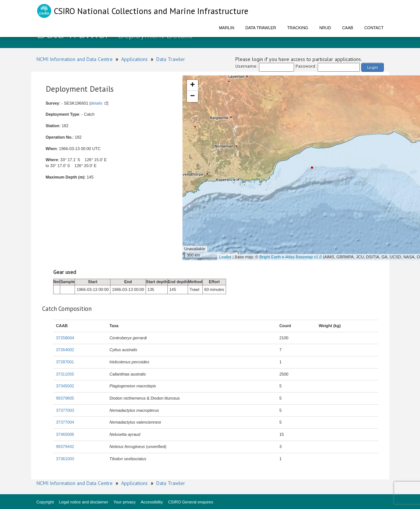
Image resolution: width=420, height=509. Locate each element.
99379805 (65, 398)
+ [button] (192, 85)
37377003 (65, 410)
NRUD (325, 28)
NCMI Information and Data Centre (75, 59)
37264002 (65, 350)
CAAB (348, 28)
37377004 (65, 422)
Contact (374, 28)
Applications (134, 59)
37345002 (65, 386)
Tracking (298, 28)
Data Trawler (261, 28)
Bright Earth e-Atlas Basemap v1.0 (291, 257)
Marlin (227, 28)
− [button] (192, 96)
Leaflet (225, 257)
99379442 (65, 447)
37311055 (65, 374)
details (96, 103)
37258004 (65, 338)
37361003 (65, 459)
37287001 (65, 362)
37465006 (65, 434)
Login (373, 67)
